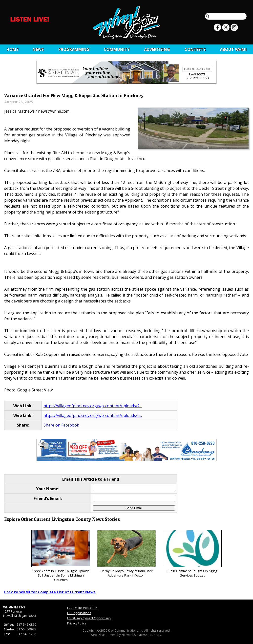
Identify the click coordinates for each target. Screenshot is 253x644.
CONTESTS (195, 49)
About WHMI (233, 49)
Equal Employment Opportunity (89, 618)
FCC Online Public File (82, 608)
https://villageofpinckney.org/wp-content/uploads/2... (93, 406)
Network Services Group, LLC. (142, 635)
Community (117, 49)
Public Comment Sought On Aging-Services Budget (192, 554)
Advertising (157, 49)
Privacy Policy (77, 623)
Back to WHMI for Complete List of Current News (50, 592)
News (38, 49)
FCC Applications (79, 613)
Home (12, 49)
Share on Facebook (61, 425)
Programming (74, 49)
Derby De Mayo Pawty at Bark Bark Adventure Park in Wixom (126, 554)
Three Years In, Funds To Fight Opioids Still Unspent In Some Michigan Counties (61, 556)
